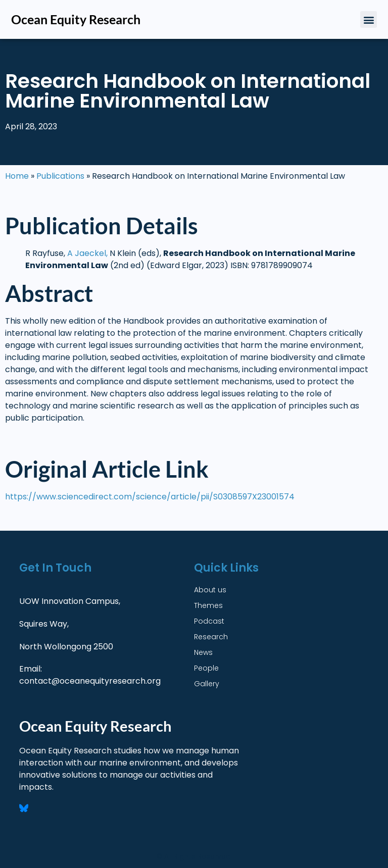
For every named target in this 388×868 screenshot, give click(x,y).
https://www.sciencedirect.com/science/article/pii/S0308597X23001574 (150, 497)
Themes (208, 605)
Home (17, 176)
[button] (369, 19)
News (203, 652)
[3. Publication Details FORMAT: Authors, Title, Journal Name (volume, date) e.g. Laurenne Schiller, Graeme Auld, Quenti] (191, 260)
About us (210, 590)
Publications (60, 176)
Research (211, 637)
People (206, 668)
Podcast (209, 621)
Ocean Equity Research (76, 19)
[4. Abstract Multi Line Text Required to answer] (191, 376)
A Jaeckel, (87, 253)
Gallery (207, 684)
